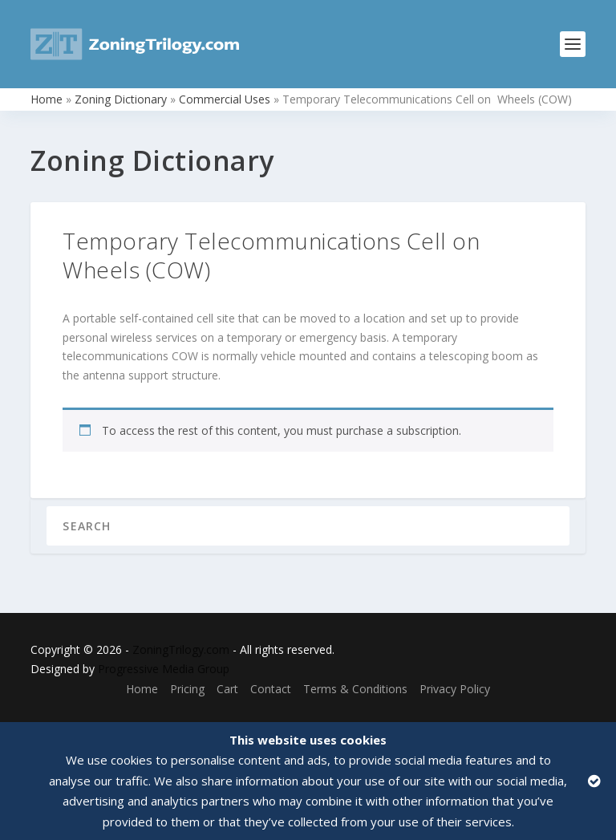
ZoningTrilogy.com (181, 649)
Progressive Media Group (164, 669)
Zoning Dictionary (121, 99)
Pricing (187, 689)
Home (47, 99)
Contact (271, 689)
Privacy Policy (455, 689)
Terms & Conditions (355, 689)
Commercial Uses (225, 99)
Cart (227, 689)
